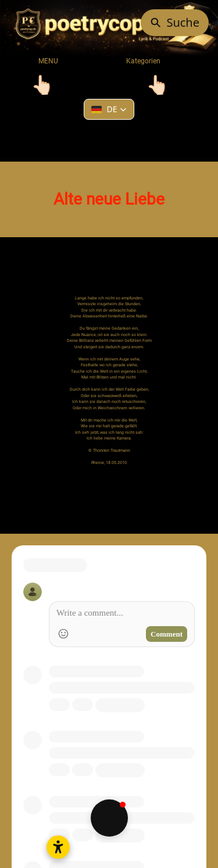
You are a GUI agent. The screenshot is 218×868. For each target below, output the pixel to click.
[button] (109, 109)
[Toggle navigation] (42, 85)
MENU (48, 61)
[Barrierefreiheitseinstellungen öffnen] (58, 847)
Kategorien (135, 61)
